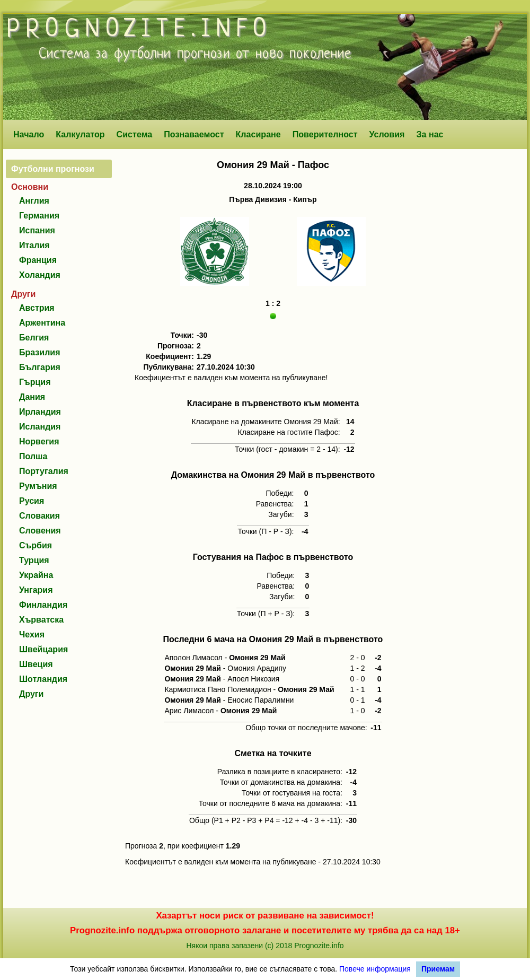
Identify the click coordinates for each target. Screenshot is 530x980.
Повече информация (375, 969)
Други (31, 694)
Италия (34, 245)
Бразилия (40, 352)
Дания (32, 397)
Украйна (36, 575)
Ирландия (40, 412)
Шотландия (43, 679)
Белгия (34, 338)
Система (135, 134)
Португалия (44, 471)
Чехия (32, 635)
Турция (34, 560)
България (40, 367)
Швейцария (43, 649)
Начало (29, 134)
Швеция (36, 664)
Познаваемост (194, 134)
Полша (33, 456)
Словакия (39, 516)
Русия (32, 501)
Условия (387, 134)
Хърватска (41, 620)
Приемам (438, 969)
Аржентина (42, 323)
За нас (430, 134)
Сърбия (36, 545)
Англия (34, 201)
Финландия (43, 605)
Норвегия (39, 441)
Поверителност (325, 134)
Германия (39, 216)
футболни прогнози (172, 54)
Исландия (40, 427)
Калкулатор (80, 134)
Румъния (38, 486)
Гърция (35, 382)
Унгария (36, 590)
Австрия (37, 308)
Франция (38, 260)
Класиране (258, 134)
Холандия (40, 275)
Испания (37, 230)
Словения (40, 531)
